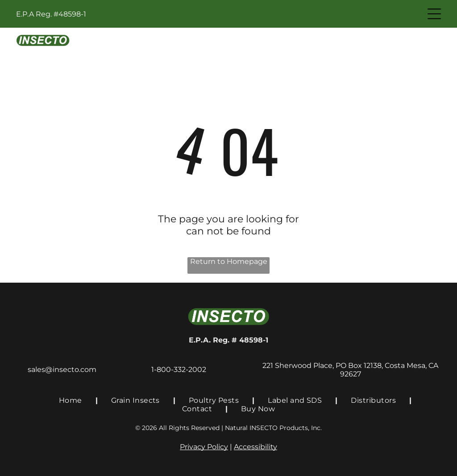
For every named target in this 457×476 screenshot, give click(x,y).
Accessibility (256, 447)
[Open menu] (434, 14)
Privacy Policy (204, 447)
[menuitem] (72, 400)
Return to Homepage (229, 261)
